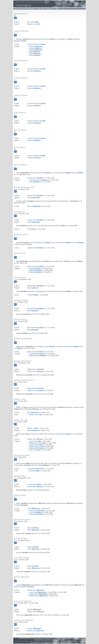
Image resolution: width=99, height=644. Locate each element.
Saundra (34, 71)
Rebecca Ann (47, 347)
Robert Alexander (64, 503)
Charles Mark (38, 594)
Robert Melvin (42, 261)
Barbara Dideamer (24, 587)
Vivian (40, 503)
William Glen (35, 415)
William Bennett (36, 369)
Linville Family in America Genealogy (24, 9)
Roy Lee (33, 22)
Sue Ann (35, 512)
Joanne (36, 48)
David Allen (36, 514)
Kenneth (66, 291)
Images (57, 9)
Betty (33, 288)
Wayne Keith (37, 511)
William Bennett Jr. (39, 356)
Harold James (34, 484)
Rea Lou (71, 201)
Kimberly (36, 270)
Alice (33, 198)
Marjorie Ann (34, 24)
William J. (32, 428)
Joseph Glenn (23, 465)
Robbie (35, 272)
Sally (35, 52)
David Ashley (36, 445)
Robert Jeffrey (36, 448)
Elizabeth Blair (37, 354)
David (35, 53)
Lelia (79, 173)
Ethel (60, 407)
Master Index (49, 9)
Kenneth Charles (39, 180)
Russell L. (66, 39)
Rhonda (36, 46)
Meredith (34, 471)
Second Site (47, 643)
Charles (34, 609)
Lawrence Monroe (45, 39)
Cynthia (36, 50)
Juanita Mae (65, 463)
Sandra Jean (63, 434)
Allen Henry (64, 173)
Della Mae (32, 409)
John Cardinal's (41, 643)
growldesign (66, 643)
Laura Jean (37, 592)
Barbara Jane (44, 585)
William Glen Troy (37, 443)
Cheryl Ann (35, 441)
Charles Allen (43, 173)
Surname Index (40, 9)
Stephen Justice (37, 446)
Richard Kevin (38, 596)
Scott (35, 55)
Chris (61, 226)
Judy (34, 182)
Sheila (35, 269)
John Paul (34, 450)
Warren (33, 528)
